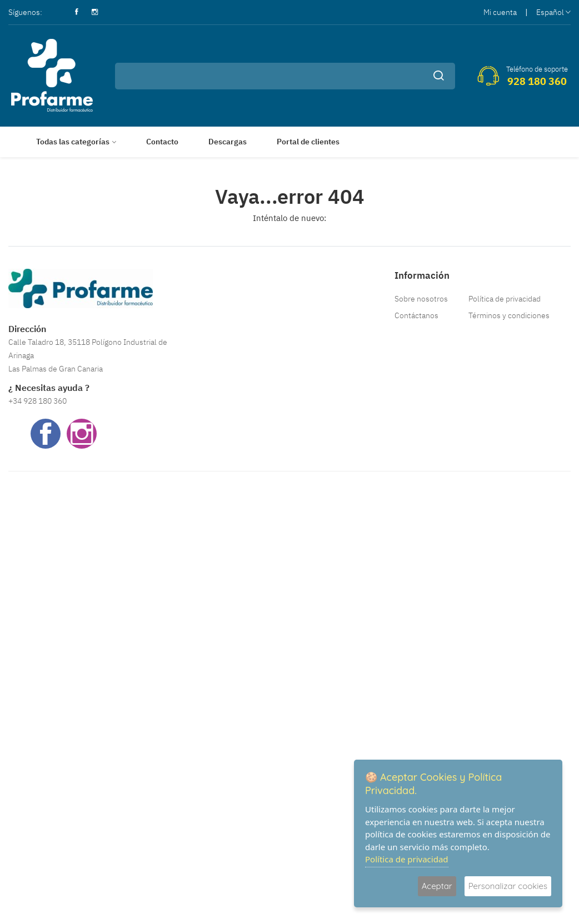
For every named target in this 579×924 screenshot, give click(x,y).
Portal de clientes (308, 142)
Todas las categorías (73, 142)
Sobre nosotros (421, 299)
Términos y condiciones (509, 315)
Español (553, 12)
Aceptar (437, 886)
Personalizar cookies (508, 886)
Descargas (228, 142)
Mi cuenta (500, 12)
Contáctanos (416, 315)
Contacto (162, 142)
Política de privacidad (505, 299)
